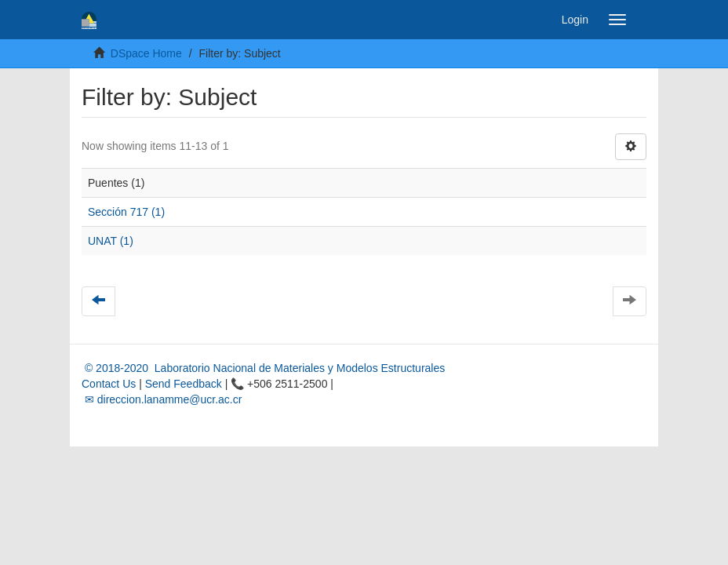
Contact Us (109, 384)
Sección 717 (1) (126, 212)
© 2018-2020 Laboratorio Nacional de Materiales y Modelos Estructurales (263, 368)
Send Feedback (184, 384)
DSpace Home (146, 53)
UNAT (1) (111, 241)
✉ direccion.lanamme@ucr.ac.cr (162, 399)
